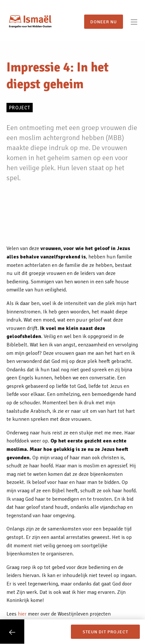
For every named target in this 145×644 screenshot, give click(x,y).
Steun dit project (105, 632)
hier (22, 614)
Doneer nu (104, 22)
